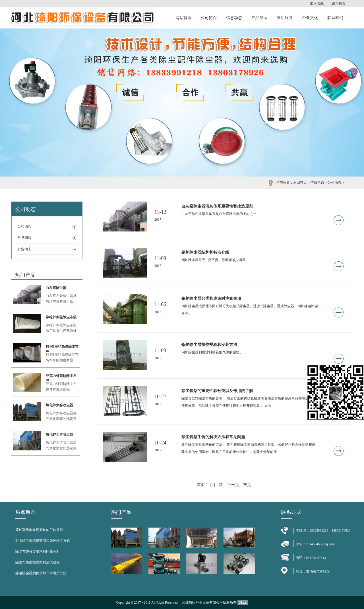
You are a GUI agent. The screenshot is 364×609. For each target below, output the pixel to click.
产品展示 (259, 18)
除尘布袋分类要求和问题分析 (38, 551)
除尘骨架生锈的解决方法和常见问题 (213, 437)
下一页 (233, 485)
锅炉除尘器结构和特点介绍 (205, 252)
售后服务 (285, 18)
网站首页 (183, 18)
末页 (247, 485)
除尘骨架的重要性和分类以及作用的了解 (217, 391)
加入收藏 (317, 3)
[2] (212, 485)
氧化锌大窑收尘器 (59, 405)
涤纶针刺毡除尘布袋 (61, 317)
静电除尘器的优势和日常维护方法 (41, 573)
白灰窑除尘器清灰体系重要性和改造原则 (217, 206)
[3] (221, 485)
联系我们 (335, 18)
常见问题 (24, 238)
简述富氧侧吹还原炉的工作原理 (39, 530)
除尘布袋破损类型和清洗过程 (38, 562)
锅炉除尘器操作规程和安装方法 (209, 345)
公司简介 (209, 18)
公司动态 (334, 183)
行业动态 (24, 249)
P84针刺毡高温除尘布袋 (62, 348)
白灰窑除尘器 (56, 288)
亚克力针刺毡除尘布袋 (61, 377)
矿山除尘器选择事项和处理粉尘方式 (43, 541)
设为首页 (339, 3)
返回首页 (300, 183)
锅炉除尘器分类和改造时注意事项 (211, 299)
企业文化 (310, 18)
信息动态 (234, 18)
